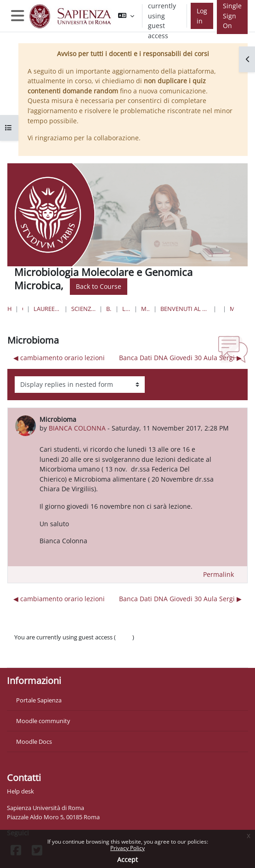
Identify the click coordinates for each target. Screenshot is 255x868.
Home (9, 309)
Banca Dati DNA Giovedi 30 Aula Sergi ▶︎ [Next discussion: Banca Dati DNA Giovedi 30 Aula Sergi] (180, 358)
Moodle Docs (34, 742)
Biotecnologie (109, 309)
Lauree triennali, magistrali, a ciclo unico (47, 309)
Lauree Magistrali (126, 309)
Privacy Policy (127, 848)
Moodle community (43, 721)
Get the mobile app (40, 655)
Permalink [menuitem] (218, 574)
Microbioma (232, 309)
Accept (127, 859)
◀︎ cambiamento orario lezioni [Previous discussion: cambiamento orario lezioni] (59, 358)
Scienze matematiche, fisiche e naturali (83, 309)
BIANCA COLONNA (77, 428)
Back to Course (99, 286)
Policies (24, 646)
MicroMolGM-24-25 (145, 309)
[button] (126, 16)
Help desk (20, 791)
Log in (202, 16)
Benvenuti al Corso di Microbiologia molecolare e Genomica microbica (185, 309)
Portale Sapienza (39, 700)
